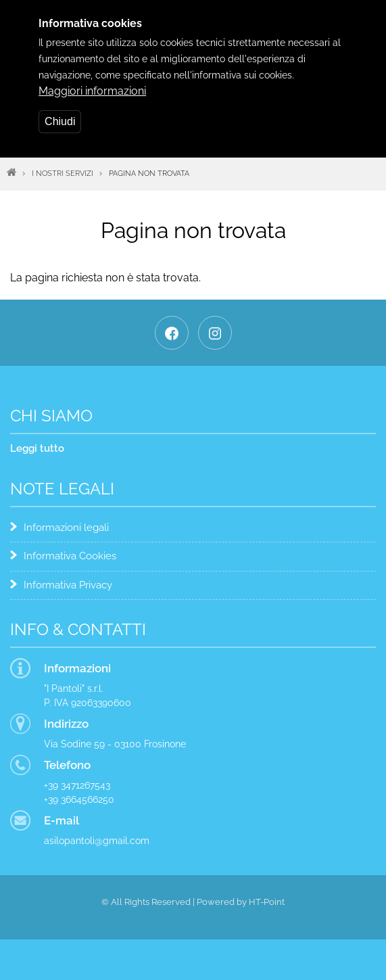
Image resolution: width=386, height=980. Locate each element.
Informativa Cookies (70, 556)
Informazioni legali (66, 528)
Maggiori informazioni (92, 79)
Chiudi (60, 110)
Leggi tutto (37, 448)
